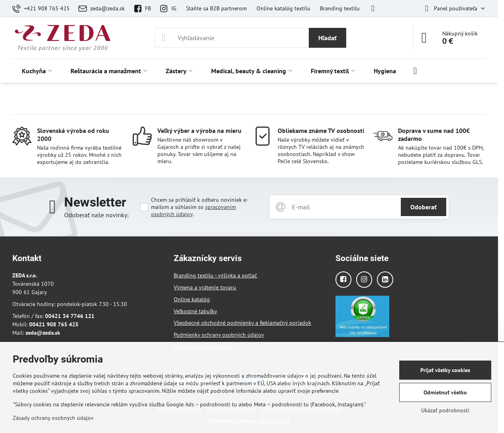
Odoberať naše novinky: (96, 215)
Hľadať (328, 38)
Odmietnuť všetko (445, 392)
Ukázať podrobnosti (445, 410)
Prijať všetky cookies (445, 370)
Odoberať (424, 207)
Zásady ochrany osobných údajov (53, 418)
